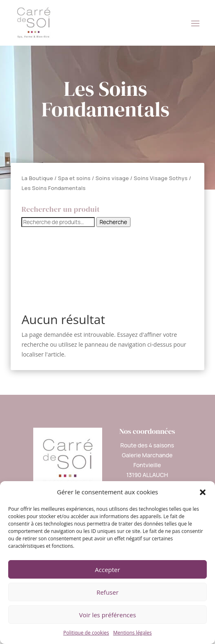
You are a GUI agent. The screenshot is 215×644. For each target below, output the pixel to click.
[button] (203, 492)
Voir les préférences (108, 615)
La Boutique (37, 178)
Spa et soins (74, 178)
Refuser (107, 592)
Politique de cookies (86, 633)
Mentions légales (133, 633)
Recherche (113, 222)
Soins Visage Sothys (161, 178)
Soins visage (112, 178)
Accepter (107, 570)
